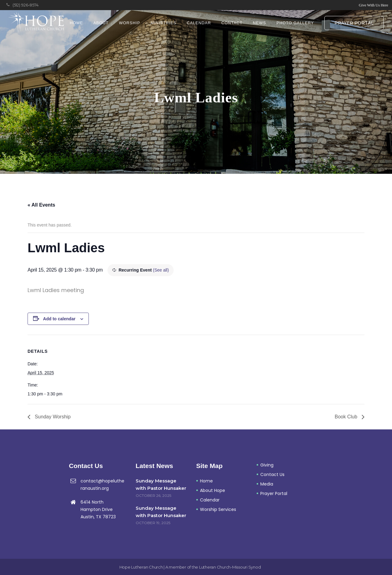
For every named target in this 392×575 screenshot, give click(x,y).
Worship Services (218, 509)
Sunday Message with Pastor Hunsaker (161, 484)
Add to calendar (59, 319)
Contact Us (272, 474)
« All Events (41, 205)
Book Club (347, 417)
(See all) (161, 270)
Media (267, 484)
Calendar (210, 500)
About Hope (213, 490)
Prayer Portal (354, 23)
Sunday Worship (52, 417)
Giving (267, 465)
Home (206, 481)
